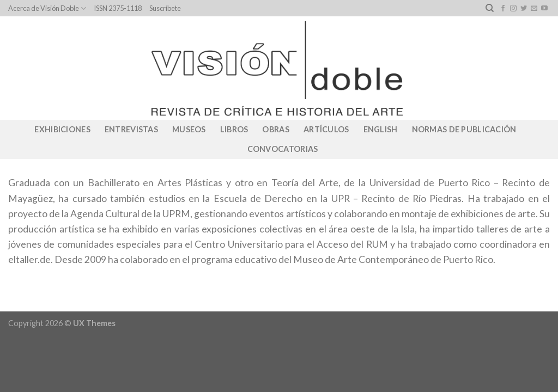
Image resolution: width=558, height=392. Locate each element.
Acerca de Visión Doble (47, 8)
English (381, 129)
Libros (234, 129)
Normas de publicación (464, 129)
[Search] (490, 8)
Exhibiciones (62, 129)
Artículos (326, 129)
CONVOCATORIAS (283, 149)
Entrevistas (131, 129)
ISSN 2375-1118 (118, 8)
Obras (275, 129)
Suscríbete (165, 8)
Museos (189, 129)
